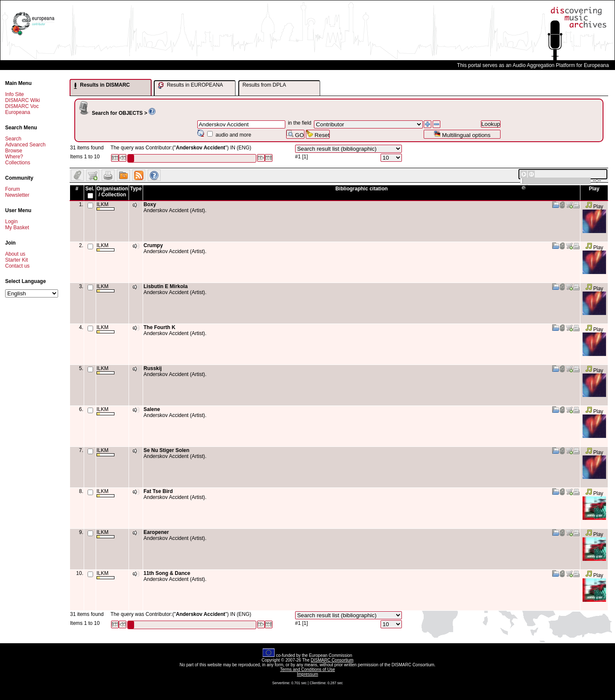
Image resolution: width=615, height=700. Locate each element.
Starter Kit (16, 260)
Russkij (153, 368)
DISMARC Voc (22, 106)
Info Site (15, 94)
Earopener (156, 532)
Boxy (150, 204)
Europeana (18, 112)
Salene (152, 409)
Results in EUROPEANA (190, 85)
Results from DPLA (264, 85)
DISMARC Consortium (332, 660)
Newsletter (17, 195)
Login (11, 222)
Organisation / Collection (112, 192)
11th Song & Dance (167, 573)
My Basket (17, 227)
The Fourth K (160, 327)
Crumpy (153, 245)
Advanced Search (25, 145)
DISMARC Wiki (22, 100)
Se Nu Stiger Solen (166, 450)
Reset (318, 134)
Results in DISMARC (102, 85)
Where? (14, 157)
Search (13, 139)
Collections (18, 163)
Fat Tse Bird (158, 491)
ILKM (105, 206)
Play (594, 207)
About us (15, 254)
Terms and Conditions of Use (307, 669)
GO (295, 134)
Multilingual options (462, 134)
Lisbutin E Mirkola (165, 286)
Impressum (307, 674)
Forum (13, 189)
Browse (14, 151)
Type (136, 189)
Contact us (17, 266)
